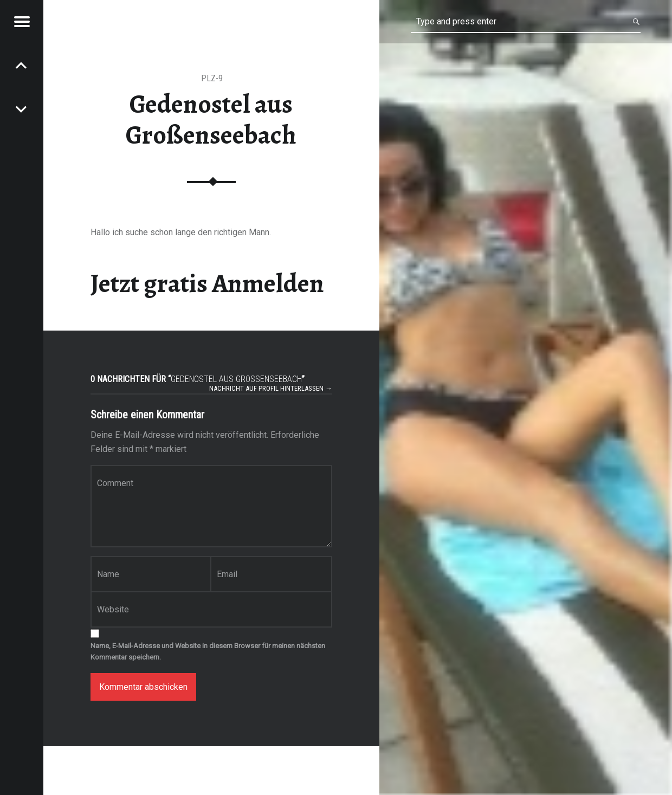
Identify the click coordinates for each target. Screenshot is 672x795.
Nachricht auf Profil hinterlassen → (271, 388)
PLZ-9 (212, 78)
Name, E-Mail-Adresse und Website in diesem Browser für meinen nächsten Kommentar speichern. (208, 651)
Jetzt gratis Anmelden (207, 283)
